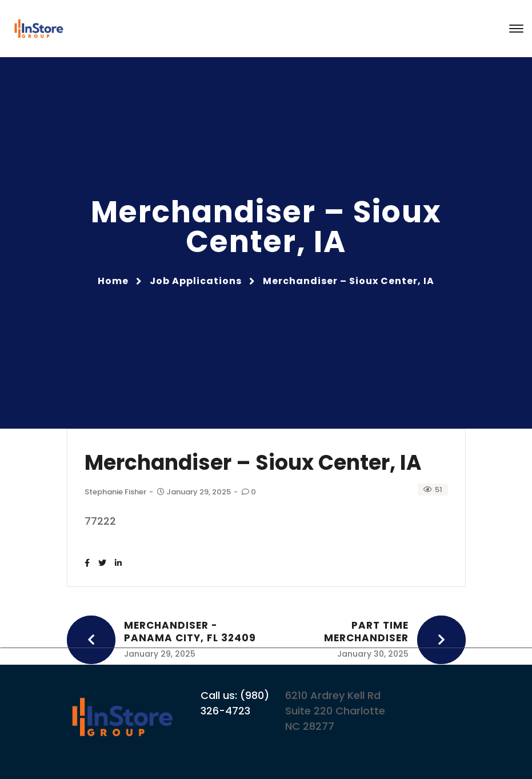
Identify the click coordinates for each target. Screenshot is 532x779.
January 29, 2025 (195, 492)
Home (113, 281)
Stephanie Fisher (115, 492)
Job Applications (196, 281)
